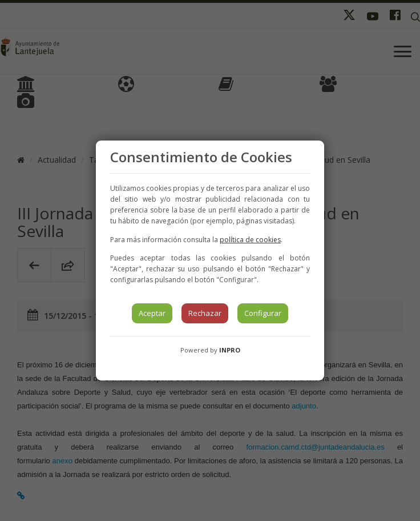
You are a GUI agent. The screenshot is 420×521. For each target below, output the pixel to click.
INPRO (230, 350)
